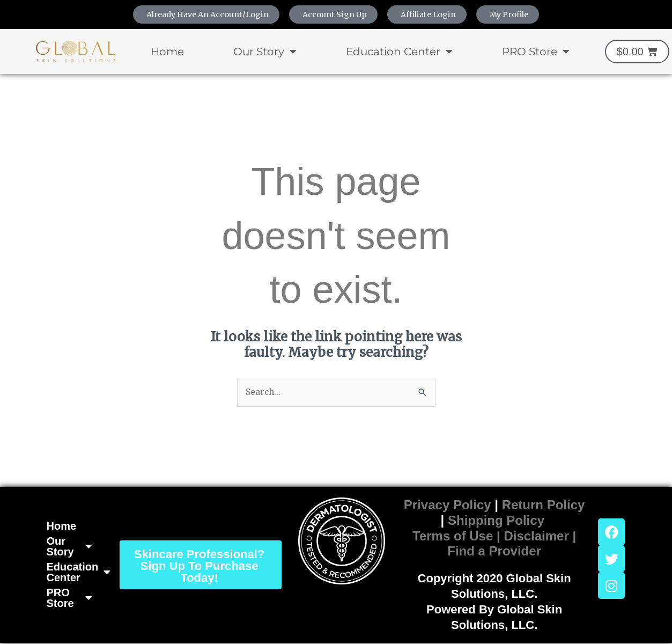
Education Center (399, 52)
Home (167, 52)
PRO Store (536, 52)
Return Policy (544, 506)
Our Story (265, 52)
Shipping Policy (496, 521)
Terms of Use (453, 536)
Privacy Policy (448, 506)
